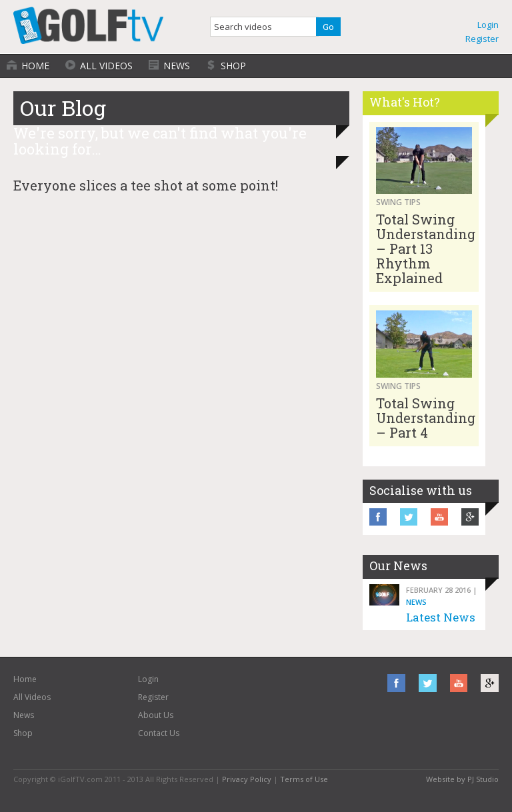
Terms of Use (304, 779)
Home (35, 66)
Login (488, 25)
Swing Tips (398, 202)
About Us (156, 715)
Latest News (441, 617)
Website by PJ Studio (462, 779)
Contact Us (159, 733)
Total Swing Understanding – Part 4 (426, 418)
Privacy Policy (247, 779)
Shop (233, 66)
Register (482, 39)
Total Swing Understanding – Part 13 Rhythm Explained (426, 248)
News (177, 66)
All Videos (106, 66)
